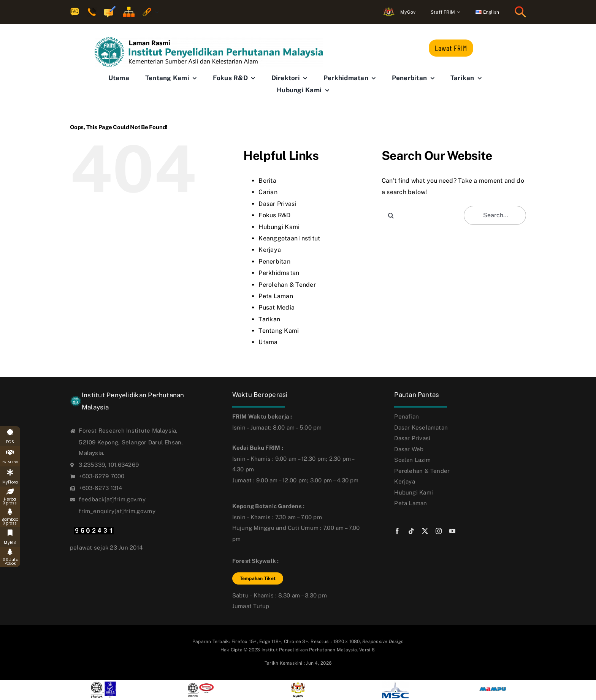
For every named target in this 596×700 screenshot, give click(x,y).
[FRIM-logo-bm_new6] (209, 40)
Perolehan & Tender (287, 285)
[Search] (391, 215)
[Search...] (495, 215)
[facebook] (397, 531)
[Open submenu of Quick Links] (155, 12)
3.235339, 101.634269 (109, 465)
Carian (268, 192)
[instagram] (439, 531)
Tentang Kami (279, 331)
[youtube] (452, 531)
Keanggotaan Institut (289, 238)
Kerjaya (270, 250)
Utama (268, 342)
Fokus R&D (274, 215)
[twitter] (425, 531)
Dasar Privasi (277, 204)
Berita (267, 181)
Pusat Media (277, 307)
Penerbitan (274, 262)
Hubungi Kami (279, 227)
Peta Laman (276, 296)
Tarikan (269, 319)
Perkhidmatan (279, 273)
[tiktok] (411, 531)
